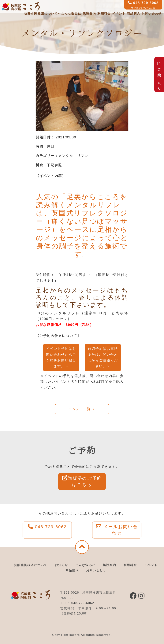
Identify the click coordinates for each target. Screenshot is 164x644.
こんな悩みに (71, 13)
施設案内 (89, 13)
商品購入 (133, 13)
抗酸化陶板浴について (31, 565)
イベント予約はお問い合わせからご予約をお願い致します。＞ (61, 357)
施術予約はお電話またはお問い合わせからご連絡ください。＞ (103, 357)
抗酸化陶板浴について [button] (42, 13)
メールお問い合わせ (117, 530)
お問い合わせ (152, 13)
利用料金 (104, 13)
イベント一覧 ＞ (82, 409)
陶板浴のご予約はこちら (82, 481)
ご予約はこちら (159, 74)
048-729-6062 (143, 5)
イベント (119, 13)
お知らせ (61, 565)
